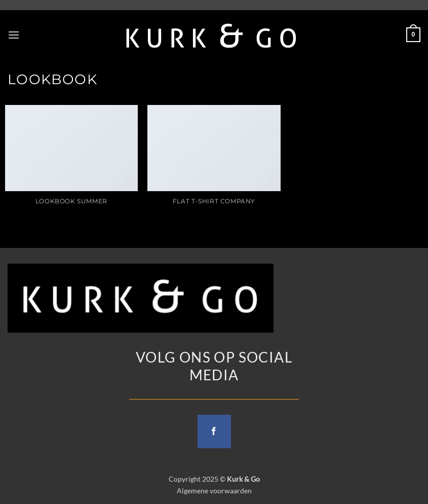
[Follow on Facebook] (214, 431)
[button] (14, 35)
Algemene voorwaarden (214, 491)
